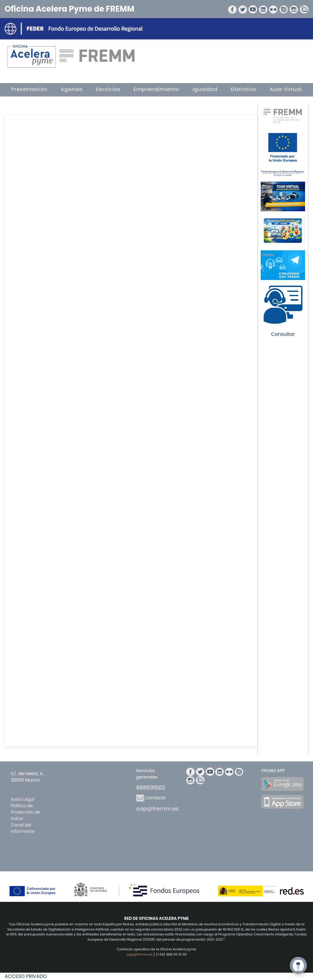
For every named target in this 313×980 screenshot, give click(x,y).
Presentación (29, 89)
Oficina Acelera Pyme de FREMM (69, 9)
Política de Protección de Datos (25, 812)
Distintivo (244, 89)
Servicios (108, 89)
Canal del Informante (23, 828)
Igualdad (205, 89)
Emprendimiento (156, 89)
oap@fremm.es (157, 809)
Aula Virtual (286, 89)
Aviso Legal (23, 799)
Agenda (72, 89)
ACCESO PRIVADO (26, 976)
